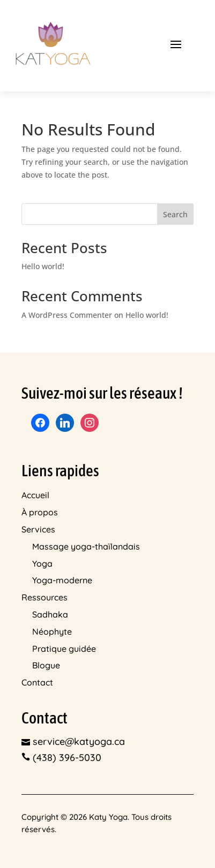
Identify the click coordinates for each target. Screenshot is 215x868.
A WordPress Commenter (67, 315)
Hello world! (43, 266)
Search (175, 214)
